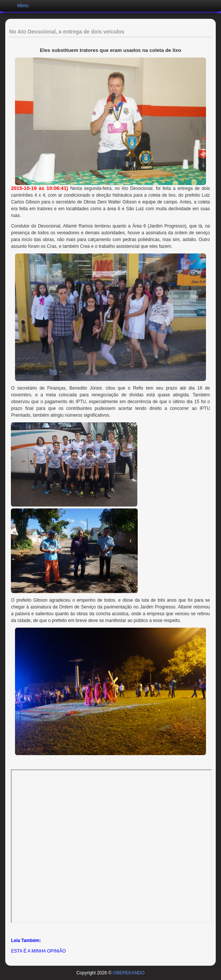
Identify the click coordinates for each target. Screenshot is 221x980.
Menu (23, 6)
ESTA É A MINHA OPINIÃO (38, 951)
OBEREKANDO (129, 973)
